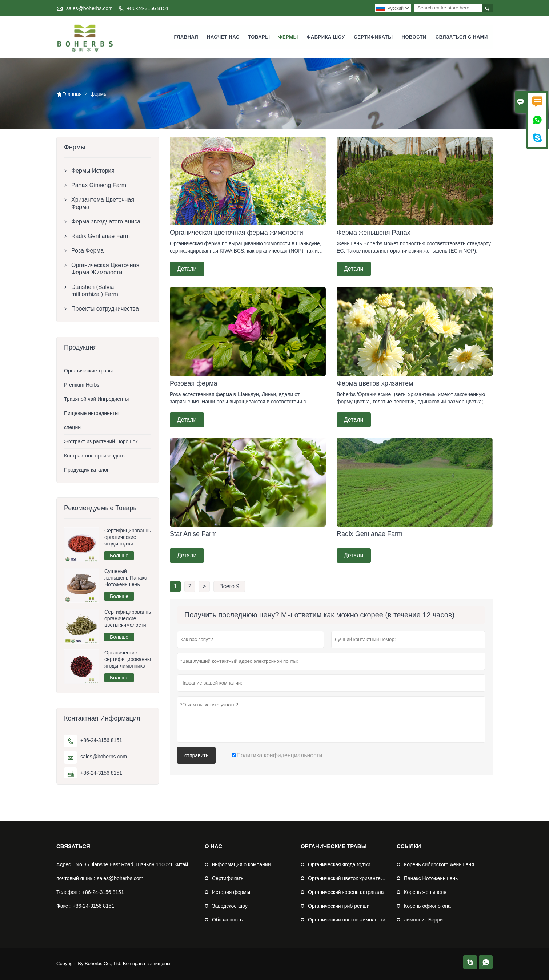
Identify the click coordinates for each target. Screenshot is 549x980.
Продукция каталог (86, 470)
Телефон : (68, 892)
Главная (186, 37)
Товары (259, 37)
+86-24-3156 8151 (148, 8)
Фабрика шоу (326, 37)
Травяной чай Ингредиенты (96, 399)
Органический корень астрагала (346, 892)
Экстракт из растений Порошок (101, 442)
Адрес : (65, 865)
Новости (414, 37)
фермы (288, 37)
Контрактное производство (96, 456)
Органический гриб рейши (339, 906)
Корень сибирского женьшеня (439, 865)
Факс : (64, 906)
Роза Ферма (87, 251)
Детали (187, 269)
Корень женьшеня (425, 892)
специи (72, 428)
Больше (119, 556)
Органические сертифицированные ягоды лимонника (128, 660)
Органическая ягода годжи (339, 865)
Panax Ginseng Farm (99, 185)
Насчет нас (223, 37)
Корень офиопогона (427, 906)
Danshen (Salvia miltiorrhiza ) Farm (95, 291)
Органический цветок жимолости (347, 920)
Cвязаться (73, 846)
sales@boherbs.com (89, 8)
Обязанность (227, 920)
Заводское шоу (230, 906)
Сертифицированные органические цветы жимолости (128, 619)
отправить (196, 756)
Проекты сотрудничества (105, 309)
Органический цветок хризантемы (348, 879)
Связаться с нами (462, 37)
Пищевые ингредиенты (91, 414)
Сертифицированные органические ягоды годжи (128, 537)
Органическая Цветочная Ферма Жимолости (105, 269)
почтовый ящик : (76, 879)
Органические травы (88, 371)
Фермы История (93, 171)
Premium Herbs (82, 385)
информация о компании (241, 865)
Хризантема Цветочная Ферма (103, 204)
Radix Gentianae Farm (101, 236)
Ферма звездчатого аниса (106, 222)
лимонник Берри (423, 920)
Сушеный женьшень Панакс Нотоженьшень (126, 578)
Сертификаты (373, 37)
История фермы (231, 892)
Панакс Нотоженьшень (431, 879)
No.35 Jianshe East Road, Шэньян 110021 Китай (132, 865)
